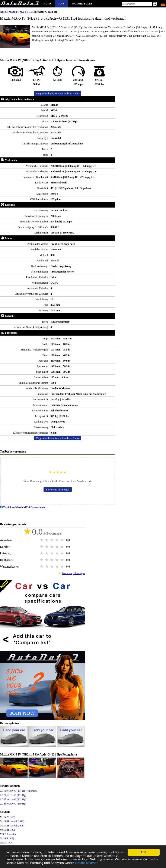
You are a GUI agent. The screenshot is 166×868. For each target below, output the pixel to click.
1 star (42, 540)
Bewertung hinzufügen (58, 490)
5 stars (63, 540)
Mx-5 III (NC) (7, 830)
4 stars (57, 540)
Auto (47, 4)
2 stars (47, 540)
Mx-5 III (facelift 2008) (12, 826)
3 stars (52, 540)
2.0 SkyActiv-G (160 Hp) (13, 804)
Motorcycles (82, 4)
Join (61, 4)
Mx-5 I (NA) (7, 843)
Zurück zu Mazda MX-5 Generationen (23, 507)
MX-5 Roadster (8, 834)
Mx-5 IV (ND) (7, 817)
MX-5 (23, 12)
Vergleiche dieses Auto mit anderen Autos (58, 94)
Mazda (13, 12)
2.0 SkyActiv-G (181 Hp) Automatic (19, 791)
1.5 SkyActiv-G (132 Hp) (13, 799)
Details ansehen (116, 864)
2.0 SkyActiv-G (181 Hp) (13, 795)
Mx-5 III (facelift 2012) (12, 821)
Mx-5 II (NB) (7, 838)
